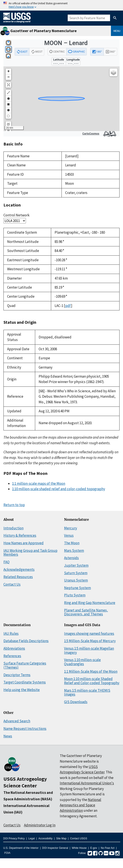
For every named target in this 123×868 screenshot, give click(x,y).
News (8, 736)
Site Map (61, 838)
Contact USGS (79, 838)
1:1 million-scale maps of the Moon (39, 483)
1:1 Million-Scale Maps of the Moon (91, 671)
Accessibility (45, 838)
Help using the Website (22, 690)
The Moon (72, 543)
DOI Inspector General (55, 848)
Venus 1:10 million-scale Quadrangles (82, 662)
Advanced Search (17, 721)
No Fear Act (108, 848)
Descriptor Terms (17, 675)
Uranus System (76, 580)
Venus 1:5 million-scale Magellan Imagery (89, 650)
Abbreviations (14, 648)
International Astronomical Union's (87, 783)
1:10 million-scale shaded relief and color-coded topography (59, 489)
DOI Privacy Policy (14, 838)
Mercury (71, 528)
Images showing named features (89, 633)
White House (79, 848)
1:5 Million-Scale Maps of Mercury (90, 641)
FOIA (7, 853)
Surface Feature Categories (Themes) (25, 665)
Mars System (74, 551)
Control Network (17, 215)
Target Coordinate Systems (25, 682)
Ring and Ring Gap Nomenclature (90, 603)
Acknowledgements (19, 569)
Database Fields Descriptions (26, 641)
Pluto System (75, 595)
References (12, 656)
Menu (117, 31)
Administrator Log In (40, 825)
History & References (20, 535)
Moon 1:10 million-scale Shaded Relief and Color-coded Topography (92, 681)
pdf (68, 306)
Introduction (13, 528)
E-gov (94, 848)
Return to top (14, 505)
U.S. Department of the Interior (21, 848)
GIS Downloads (76, 702)
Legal (31, 838)
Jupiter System (76, 565)
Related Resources (18, 577)
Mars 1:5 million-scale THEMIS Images (87, 692)
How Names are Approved (24, 543)
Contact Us (12, 584)
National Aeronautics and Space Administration (80, 805)
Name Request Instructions (25, 729)
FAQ (6, 562)
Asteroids (71, 558)
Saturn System (76, 573)
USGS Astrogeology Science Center (25, 782)
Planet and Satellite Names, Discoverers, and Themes (86, 612)
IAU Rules (11, 633)
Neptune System (77, 588)
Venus (69, 535)
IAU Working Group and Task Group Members (30, 553)
